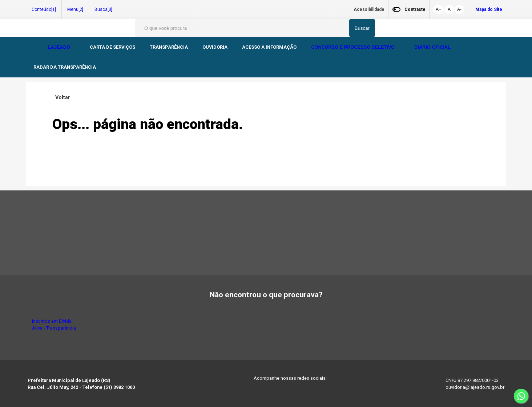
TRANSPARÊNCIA (169, 47)
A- (459, 9)
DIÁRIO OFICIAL (433, 47)
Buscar (362, 28)
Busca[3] (103, 9)
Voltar (61, 98)
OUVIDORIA (215, 47)
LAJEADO (60, 47)
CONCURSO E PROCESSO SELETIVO (353, 47)
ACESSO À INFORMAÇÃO (269, 47)
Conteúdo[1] (44, 9)
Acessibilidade (369, 9)
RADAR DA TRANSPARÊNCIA (65, 67)
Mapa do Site (489, 9)
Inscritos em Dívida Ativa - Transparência (54, 325)
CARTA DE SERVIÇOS (112, 47)
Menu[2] (75, 9)
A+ (438, 9)
